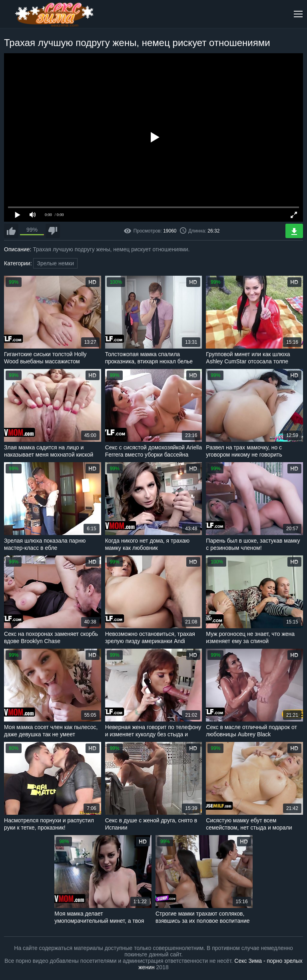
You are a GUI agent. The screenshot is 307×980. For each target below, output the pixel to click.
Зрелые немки (55, 263)
